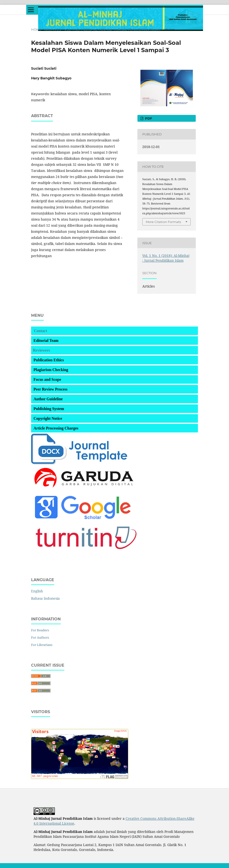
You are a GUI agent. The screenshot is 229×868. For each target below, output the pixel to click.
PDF (148, 118)
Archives (53, 29)
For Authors (40, 637)
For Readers (40, 630)
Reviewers (42, 350)
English (37, 591)
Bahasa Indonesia (45, 598)
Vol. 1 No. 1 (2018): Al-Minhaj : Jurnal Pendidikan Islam (112, 29)
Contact (41, 331)
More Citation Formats (163, 222)
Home (36, 29)
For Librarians (42, 645)
